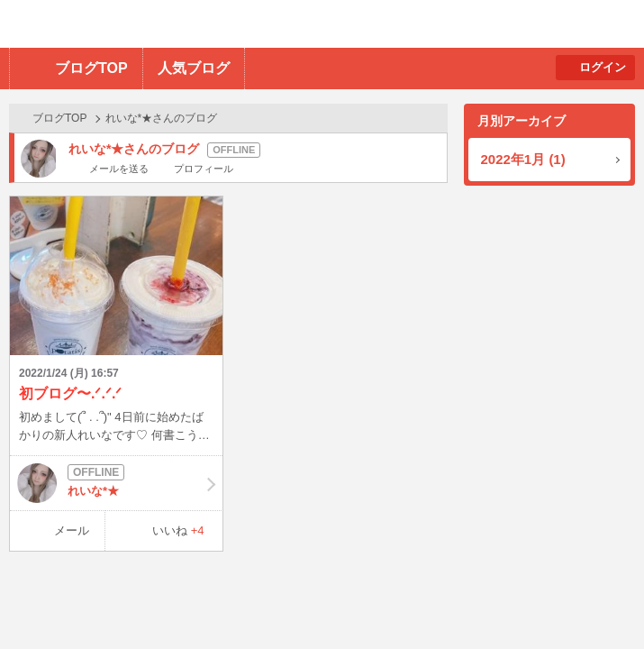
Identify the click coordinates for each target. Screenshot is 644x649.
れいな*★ (116, 483)
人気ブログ (194, 68)
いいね (178, 530)
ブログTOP (91, 68)
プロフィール (204, 169)
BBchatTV (257, 24)
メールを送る (119, 169)
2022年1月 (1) (523, 159)
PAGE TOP (595, 600)
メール (72, 530)
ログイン (603, 67)
